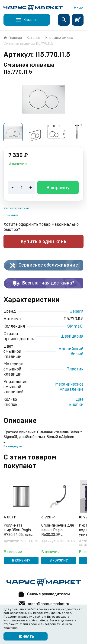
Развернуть (13, 446)
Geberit (77, 312)
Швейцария (72, 336)
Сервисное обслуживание (43, 265)
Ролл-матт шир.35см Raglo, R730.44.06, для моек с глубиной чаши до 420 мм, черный (18, 530)
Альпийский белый (71, 352)
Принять (26, 637)
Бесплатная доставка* (43, 283)
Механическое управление (69, 387)
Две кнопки (76, 402)
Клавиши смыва (59, 38)
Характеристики (16, 208)
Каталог (34, 38)
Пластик (75, 369)
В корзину (58, 188)
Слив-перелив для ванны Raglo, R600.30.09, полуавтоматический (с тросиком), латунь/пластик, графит (59, 530)
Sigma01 (75, 326)
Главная (13, 38)
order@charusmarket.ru (44, 604)
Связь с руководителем (44, 594)
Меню (79, 8)
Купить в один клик (43, 242)
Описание (11, 215)
